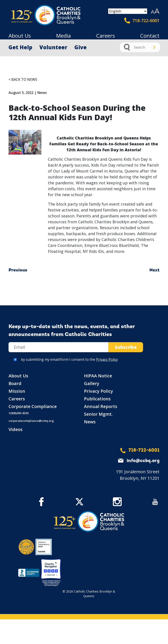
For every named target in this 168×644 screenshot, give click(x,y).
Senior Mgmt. (98, 414)
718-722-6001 (142, 21)
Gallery (92, 383)
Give (80, 47)
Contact (150, 36)
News (90, 422)
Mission (17, 391)
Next (154, 270)
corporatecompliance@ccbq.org (31, 421)
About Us (20, 36)
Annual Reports (101, 406)
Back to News (24, 79)
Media (64, 36)
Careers (106, 36)
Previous (18, 270)
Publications (97, 399)
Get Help (20, 47)
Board (15, 383)
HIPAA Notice (98, 376)
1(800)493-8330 (18, 413)
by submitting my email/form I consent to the (69, 359)
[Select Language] (128, 11)
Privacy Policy (107, 359)
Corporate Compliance (33, 406)
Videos (16, 429)
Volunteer (53, 47)
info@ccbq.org (143, 461)
